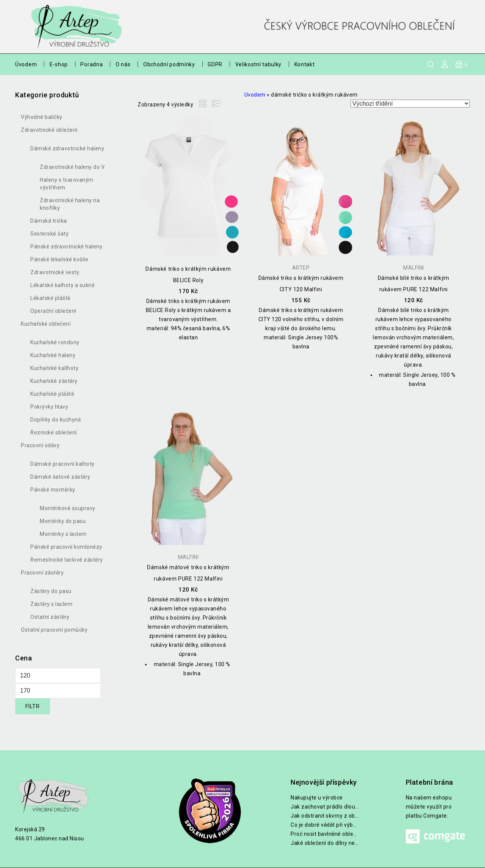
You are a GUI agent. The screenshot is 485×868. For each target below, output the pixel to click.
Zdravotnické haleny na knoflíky (70, 204)
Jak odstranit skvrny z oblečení (325, 816)
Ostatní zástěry (50, 617)
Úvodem (26, 64)
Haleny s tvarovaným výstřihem (67, 184)
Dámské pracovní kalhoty (63, 464)
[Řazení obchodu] (410, 104)
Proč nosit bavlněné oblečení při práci (325, 834)
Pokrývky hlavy (49, 407)
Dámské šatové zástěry (60, 477)
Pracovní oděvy (40, 445)
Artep (301, 268)
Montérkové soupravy (68, 508)
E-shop (59, 64)
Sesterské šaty (49, 234)
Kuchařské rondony (55, 342)
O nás (123, 64)
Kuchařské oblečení (46, 324)
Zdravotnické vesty (55, 272)
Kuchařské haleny (53, 355)
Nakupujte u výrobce (317, 798)
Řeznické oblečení (54, 432)
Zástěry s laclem (51, 604)
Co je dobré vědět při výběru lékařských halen (325, 825)
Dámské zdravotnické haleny (67, 148)
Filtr (33, 706)
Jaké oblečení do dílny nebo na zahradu (325, 843)
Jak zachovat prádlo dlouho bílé (325, 807)
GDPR (215, 64)
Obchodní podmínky (169, 64)
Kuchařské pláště (52, 394)
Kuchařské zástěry (54, 381)
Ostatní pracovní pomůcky (54, 630)
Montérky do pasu (63, 521)
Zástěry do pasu (51, 591)
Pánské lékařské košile (59, 259)
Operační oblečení (53, 311)
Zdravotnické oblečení (49, 130)
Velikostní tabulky (259, 64)
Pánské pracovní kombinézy (66, 547)
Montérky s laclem (63, 534)
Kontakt (305, 64)
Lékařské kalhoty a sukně (62, 285)
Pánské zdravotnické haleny (66, 247)
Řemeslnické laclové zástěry (67, 560)
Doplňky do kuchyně (56, 420)
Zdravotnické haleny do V (72, 167)
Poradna (92, 64)
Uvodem (255, 95)
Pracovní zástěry (42, 573)
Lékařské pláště (50, 298)
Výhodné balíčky (42, 117)
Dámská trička (49, 221)
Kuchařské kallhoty (54, 368)
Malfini (414, 268)
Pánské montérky (53, 490)
